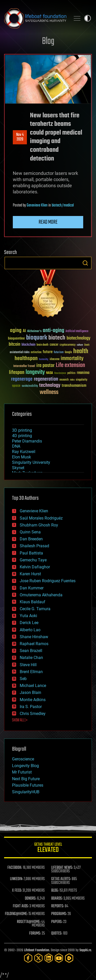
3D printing (22, 430)
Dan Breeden (31, 539)
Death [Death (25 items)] (87, 345)
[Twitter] (38, 958)
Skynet (18, 468)
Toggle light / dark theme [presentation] (88, 18)
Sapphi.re (85, 950)
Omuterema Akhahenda (41, 595)
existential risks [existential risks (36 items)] (20, 352)
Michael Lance (33, 686)
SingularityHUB (26, 792)
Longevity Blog (25, 766)
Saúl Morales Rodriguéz (41, 518)
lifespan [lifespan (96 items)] (17, 373)
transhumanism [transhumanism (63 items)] (74, 386)
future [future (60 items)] (48, 352)
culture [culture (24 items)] (80, 345)
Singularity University (31, 462)
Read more (48, 222)
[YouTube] (59, 958)
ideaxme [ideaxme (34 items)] (55, 360)
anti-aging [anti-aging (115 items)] (54, 331)
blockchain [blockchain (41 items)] (28, 345)
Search (85, 263)
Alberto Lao (30, 630)
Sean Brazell (31, 651)
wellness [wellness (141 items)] (49, 392)
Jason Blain (30, 692)
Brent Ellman (31, 672)
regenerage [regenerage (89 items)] (22, 379)
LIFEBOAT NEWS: (62, 868)
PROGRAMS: (59, 914)
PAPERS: (57, 922)
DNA (16, 446)
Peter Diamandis (27, 441)
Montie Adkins (33, 700)
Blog (48, 41)
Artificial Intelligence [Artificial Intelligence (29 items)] (77, 331)
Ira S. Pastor (31, 707)
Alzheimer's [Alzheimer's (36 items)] (34, 331)
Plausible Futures (28, 785)
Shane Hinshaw (34, 637)
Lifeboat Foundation (37, 950)
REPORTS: (58, 906)
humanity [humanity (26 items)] (44, 360)
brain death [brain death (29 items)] (42, 345)
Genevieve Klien (37, 205)
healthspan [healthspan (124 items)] (26, 359)
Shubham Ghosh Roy (39, 525)
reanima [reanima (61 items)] (83, 373)
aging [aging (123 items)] (16, 331)
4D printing (22, 436)
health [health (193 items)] (81, 351)
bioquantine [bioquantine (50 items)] (16, 338)
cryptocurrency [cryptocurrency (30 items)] (68, 345)
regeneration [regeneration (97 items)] (46, 379)
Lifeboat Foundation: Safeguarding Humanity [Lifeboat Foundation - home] (35, 18)
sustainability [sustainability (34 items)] (30, 386)
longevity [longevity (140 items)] (35, 372)
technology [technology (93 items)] (50, 386)
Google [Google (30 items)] (68, 352)
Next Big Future (26, 779)
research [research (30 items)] (64, 380)
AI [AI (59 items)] (24, 331)
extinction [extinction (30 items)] (36, 352)
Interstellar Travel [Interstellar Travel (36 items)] (24, 366)
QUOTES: (57, 934)
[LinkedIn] (49, 958)
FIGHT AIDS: (21, 906)
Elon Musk (22, 457)
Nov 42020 (20, 137)
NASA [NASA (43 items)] (50, 373)
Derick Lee (29, 623)
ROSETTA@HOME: (29, 922)
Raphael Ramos (34, 644)
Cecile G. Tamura (35, 609)
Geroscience (23, 759)
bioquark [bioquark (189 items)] (37, 338)
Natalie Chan (31, 658)
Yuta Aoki (28, 616)
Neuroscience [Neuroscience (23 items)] (60, 374)
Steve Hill (28, 665)
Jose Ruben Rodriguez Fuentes (48, 581)
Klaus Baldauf (33, 602)
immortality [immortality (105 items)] (72, 359)
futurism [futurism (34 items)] (59, 353)
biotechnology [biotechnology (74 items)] (78, 338)
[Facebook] (28, 958)
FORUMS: (35, 934)
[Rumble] (69, 958)
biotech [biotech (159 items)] (57, 338)
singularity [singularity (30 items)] (82, 380)
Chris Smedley (33, 714)
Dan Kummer (32, 588)
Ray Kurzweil (24, 452)
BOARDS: (57, 899)
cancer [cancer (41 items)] (54, 345)
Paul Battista (31, 553)
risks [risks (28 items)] (72, 380)
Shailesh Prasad (34, 546)
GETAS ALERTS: (61, 879)
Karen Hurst (30, 574)
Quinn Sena (30, 532)
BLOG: (55, 891)
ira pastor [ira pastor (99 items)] (45, 366)
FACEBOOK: (15, 868)
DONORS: (31, 899)
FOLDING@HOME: (16, 914)
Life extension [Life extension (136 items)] (70, 365)
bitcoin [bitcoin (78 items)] (14, 345)
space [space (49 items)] (16, 386)
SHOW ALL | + (20, 720)
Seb (23, 679)
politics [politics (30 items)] (71, 373)
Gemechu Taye (33, 560)
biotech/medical (63, 205)
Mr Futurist (22, 772)
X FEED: (17, 891)
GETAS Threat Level (48, 848)
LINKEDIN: (16, 879)
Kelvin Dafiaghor (35, 567)
